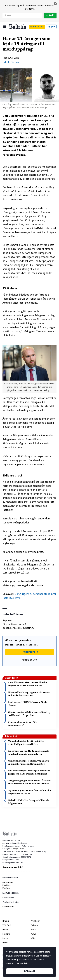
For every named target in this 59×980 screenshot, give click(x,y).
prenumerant (31, 645)
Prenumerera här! (13, 867)
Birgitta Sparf (8, 906)
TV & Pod (7, 925)
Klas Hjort (7, 885)
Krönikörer (35, 921)
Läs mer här (22, 963)
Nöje (33, 938)
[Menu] (5, 27)
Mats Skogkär (8, 882)
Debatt (5, 943)
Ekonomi (6, 934)
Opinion (34, 925)
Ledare (5, 938)
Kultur (33, 934)
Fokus (33, 930)
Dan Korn (6, 888)
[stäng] (55, 4)
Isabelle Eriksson (11, 62)
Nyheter (6, 921)
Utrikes (5, 930)
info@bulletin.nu (19, 849)
